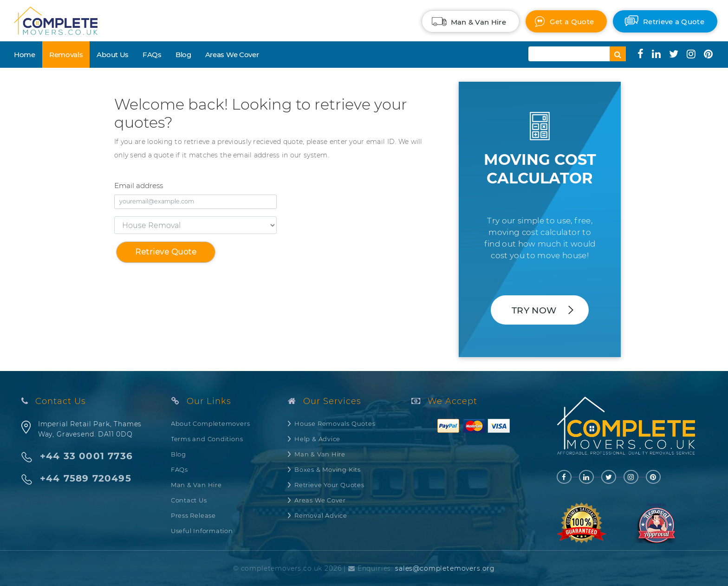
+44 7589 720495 (86, 479)
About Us (113, 55)
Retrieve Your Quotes (329, 485)
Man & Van (478, 22)
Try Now (534, 310)
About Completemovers (211, 423)
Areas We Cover (232, 55)
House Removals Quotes (335, 423)
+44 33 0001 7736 (86, 456)
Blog (183, 55)
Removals (66, 55)
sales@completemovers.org (445, 568)
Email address (139, 186)
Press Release (193, 515)
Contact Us (189, 500)
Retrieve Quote (166, 252)
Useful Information (202, 531)
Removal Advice (321, 515)
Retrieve (674, 22)
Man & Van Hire (196, 485)
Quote (572, 22)
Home (25, 55)
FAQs (152, 55)
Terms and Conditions (207, 439)
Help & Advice (317, 439)
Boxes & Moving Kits (328, 469)
